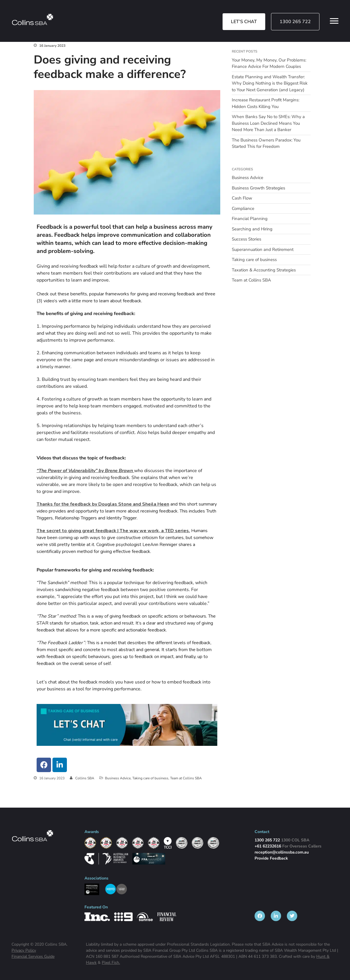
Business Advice (118, 778)
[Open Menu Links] (334, 21)
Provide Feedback (271, 858)
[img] (33, 19)
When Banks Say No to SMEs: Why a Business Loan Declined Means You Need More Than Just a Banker (268, 123)
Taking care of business (150, 778)
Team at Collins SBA (186, 778)
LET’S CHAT (244, 22)
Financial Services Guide (33, 956)
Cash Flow (242, 198)
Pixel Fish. (111, 963)
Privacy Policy (24, 950)
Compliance (243, 208)
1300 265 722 (295, 22)
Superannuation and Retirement (263, 249)
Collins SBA (85, 778)
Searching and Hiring (252, 229)
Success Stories (246, 239)
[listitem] (260, 916)
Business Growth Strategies (258, 188)
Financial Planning (250, 219)
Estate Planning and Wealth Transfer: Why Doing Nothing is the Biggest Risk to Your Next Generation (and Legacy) (270, 83)
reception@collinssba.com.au (282, 852)
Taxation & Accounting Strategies (264, 270)
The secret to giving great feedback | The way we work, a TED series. (113, 531)
